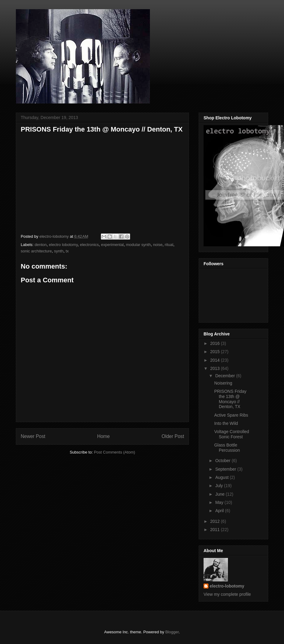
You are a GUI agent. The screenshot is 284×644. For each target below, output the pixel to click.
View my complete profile (227, 594)
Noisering (223, 383)
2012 (216, 521)
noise (158, 245)
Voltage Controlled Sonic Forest (232, 434)
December (225, 376)
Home (104, 436)
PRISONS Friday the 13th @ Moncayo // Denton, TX (230, 399)
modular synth (138, 245)
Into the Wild (226, 423)
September (226, 469)
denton (41, 245)
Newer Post (33, 436)
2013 (216, 368)
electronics (89, 245)
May (220, 502)
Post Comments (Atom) (114, 452)
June (220, 494)
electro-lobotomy (227, 586)
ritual (169, 245)
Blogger (172, 632)
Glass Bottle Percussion (227, 448)
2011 (216, 530)
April (220, 511)
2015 (216, 352)
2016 (216, 343)
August (222, 477)
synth (59, 251)
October (223, 461)
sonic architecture (36, 251)
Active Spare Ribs (231, 415)
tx (67, 251)
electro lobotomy (63, 245)
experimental (112, 245)
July (220, 486)
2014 (216, 360)
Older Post (173, 436)
